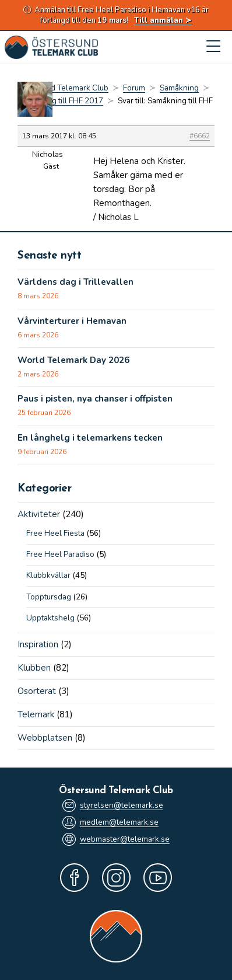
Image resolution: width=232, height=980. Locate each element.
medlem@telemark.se (110, 822)
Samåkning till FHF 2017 (60, 101)
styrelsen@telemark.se (113, 805)
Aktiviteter (39, 514)
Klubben (34, 668)
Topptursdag (49, 597)
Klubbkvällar (48, 575)
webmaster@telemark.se (116, 839)
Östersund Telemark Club (63, 88)
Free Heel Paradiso (60, 554)
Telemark (36, 714)
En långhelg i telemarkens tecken (90, 438)
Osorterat (37, 691)
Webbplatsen (45, 738)
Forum (134, 88)
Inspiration (38, 644)
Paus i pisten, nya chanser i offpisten (95, 399)
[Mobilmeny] (213, 47)
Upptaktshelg (50, 618)
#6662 (200, 136)
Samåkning (179, 88)
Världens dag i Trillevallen (75, 282)
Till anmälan (159, 20)
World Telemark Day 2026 (73, 360)
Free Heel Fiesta (55, 533)
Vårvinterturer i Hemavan (72, 321)
